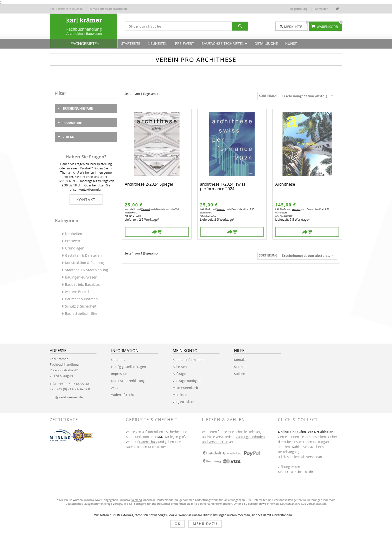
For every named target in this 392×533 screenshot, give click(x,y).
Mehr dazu (205, 524)
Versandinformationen (218, 504)
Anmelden (322, 9)
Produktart (73, 123)
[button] (84, 44)
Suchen (240, 374)
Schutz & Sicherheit (81, 306)
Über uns (118, 360)
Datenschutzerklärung (128, 381)
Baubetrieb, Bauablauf (83, 284)
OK (178, 524)
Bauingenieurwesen (81, 277)
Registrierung (299, 9)
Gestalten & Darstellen (83, 255)
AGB (114, 388)
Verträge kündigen (186, 381)
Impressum (120, 374)
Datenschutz (148, 442)
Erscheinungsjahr (78, 108)
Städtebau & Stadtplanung (86, 270)
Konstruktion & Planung (84, 263)
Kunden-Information (188, 360)
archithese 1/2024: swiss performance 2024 (223, 187)
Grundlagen (75, 248)
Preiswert (73, 241)
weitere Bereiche (79, 292)
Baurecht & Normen (81, 299)
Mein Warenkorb (185, 388)
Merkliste (179, 395)
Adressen (179, 367)
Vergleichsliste (183, 402)
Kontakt (86, 200)
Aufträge (179, 374)
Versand (145, 209)
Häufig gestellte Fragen (129, 367)
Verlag (68, 137)
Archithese (285, 185)
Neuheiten (73, 234)
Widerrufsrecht (123, 395)
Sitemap (240, 367)
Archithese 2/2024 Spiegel (149, 185)
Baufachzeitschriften (82, 313)
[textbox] (177, 26)
